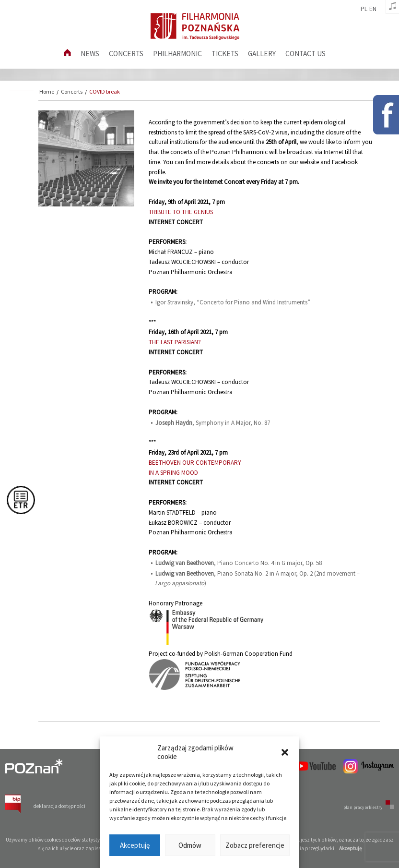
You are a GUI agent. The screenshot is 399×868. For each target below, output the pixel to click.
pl (364, 9)
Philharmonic (177, 54)
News (90, 54)
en (373, 9)
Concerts (126, 54)
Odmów (190, 845)
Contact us (305, 54)
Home (47, 91)
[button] (285, 752)
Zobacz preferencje (255, 845)
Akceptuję (135, 845)
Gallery (262, 54)
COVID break (105, 91)
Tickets (225, 54)
